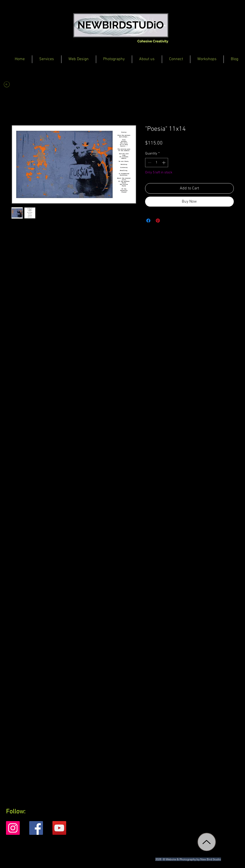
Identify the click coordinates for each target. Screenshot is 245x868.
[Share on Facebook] (148, 221)
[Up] (207, 842)
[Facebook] (36, 828)
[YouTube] (59, 828)
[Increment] (164, 163)
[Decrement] (149, 163)
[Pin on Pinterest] (158, 221)
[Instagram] (13, 828)
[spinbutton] (157, 163)
